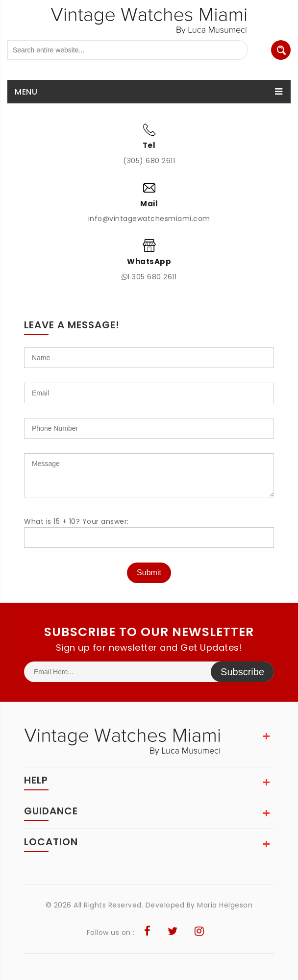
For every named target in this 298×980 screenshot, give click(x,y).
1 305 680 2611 (149, 277)
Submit (149, 573)
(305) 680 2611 (149, 161)
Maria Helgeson (225, 905)
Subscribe (242, 672)
